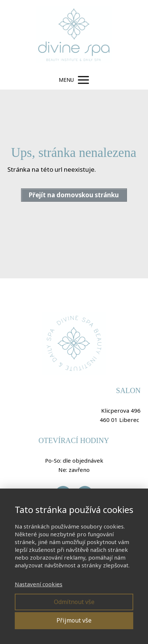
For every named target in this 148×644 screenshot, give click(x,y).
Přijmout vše (74, 620)
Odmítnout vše (74, 602)
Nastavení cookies (39, 584)
